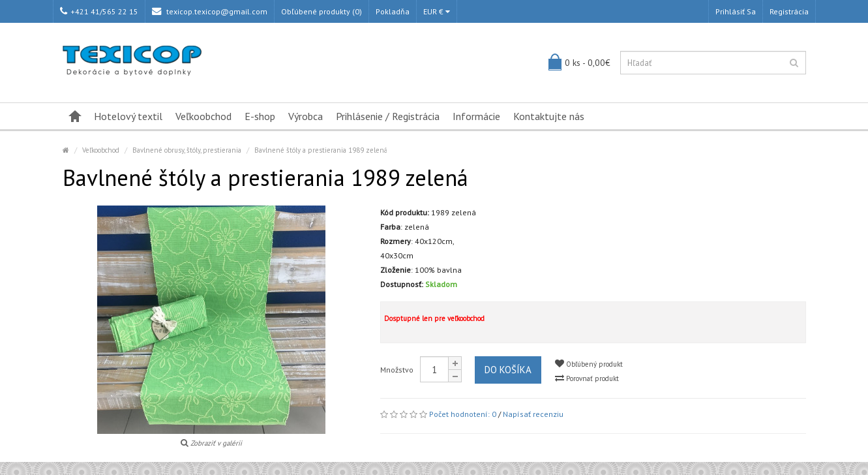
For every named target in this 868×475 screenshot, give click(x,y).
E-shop (260, 116)
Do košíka (508, 370)
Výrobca (306, 116)
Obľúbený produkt (589, 364)
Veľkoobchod (203, 116)
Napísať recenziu (533, 414)
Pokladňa (393, 11)
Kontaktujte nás (549, 116)
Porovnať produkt (587, 378)
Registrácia (789, 11)
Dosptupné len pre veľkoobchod (434, 318)
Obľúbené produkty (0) (322, 11)
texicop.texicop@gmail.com (210, 11)
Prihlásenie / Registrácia (388, 116)
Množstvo (397, 370)
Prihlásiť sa (736, 11)
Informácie (476, 116)
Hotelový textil (128, 116)
